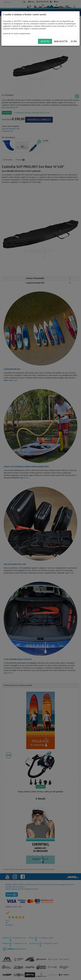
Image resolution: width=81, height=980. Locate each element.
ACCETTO (45, 41)
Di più (74, 41)
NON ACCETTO (61, 41)
